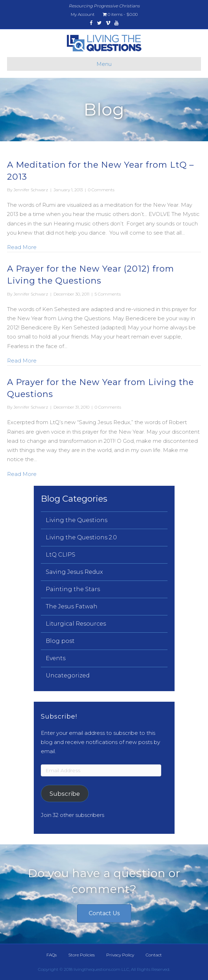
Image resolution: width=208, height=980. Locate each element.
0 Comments (101, 190)
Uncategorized (68, 675)
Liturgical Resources (76, 624)
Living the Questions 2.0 (81, 537)
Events (56, 658)
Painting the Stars (73, 589)
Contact (154, 955)
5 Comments (108, 294)
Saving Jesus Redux (74, 572)
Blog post (60, 641)
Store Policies (81, 955)
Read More (22, 247)
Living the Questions (77, 520)
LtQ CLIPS (61, 555)
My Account (83, 14)
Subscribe (65, 794)
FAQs (52, 955)
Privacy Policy (120, 955)
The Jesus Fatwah (72, 606)
